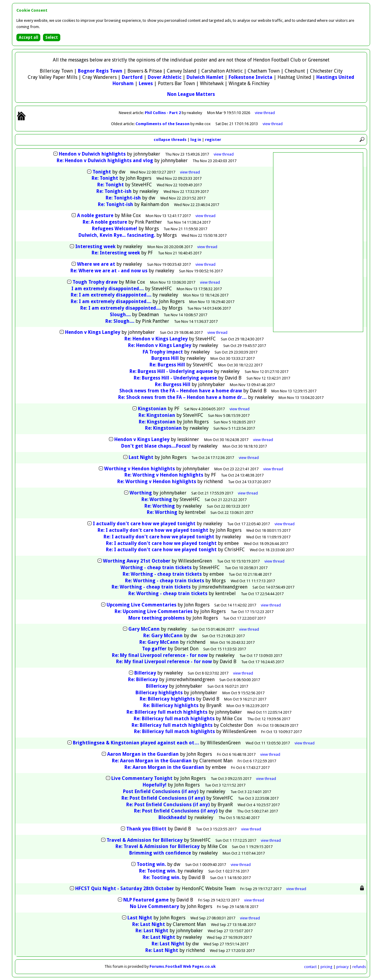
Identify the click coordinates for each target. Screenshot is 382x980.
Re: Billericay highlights (167, 699)
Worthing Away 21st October (137, 561)
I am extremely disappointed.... (108, 289)
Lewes (146, 83)
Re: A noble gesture (105, 222)
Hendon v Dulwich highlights (92, 154)
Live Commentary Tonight (142, 778)
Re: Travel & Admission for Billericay (158, 846)
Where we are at (97, 264)
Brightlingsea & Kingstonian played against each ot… (136, 743)
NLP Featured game (146, 900)
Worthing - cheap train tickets (156, 567)
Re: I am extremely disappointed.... (111, 295)
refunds (359, 967)
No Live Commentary (154, 906)
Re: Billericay (143, 679)
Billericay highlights (159, 693)
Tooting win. (151, 864)
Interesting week (96, 246)
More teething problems (157, 618)
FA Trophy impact (163, 352)
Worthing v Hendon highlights (140, 469)
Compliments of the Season (163, 124)
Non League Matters (191, 94)
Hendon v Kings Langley (93, 332)
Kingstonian (153, 409)
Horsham (123, 83)
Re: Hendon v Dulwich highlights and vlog (105, 160)
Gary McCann (144, 629)
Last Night (141, 457)
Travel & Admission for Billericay (145, 840)
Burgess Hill (165, 358)
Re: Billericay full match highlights (167, 712)
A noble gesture (95, 215)
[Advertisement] (318, 242)
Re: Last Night (149, 924)
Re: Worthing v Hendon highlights (164, 475)
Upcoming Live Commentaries (141, 605)
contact (310, 967)
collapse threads (170, 140)
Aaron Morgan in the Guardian (143, 754)
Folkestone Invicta (251, 77)
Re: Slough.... (120, 321)
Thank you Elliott (146, 829)
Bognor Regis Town (100, 71)
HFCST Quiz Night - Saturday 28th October (125, 888)
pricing (326, 967)
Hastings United (335, 77)
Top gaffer (154, 649)
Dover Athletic (165, 77)
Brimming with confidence (160, 853)
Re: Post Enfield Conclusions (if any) (163, 798)
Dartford (132, 77)
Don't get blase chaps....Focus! (156, 446)
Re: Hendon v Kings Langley (156, 339)
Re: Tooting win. (158, 871)
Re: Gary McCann (163, 636)
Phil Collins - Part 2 (163, 113)
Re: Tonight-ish (114, 191)
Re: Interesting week (116, 253)
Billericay (145, 673)
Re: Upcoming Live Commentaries (154, 611)
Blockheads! (172, 817)
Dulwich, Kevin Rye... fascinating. (117, 235)
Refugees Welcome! (115, 229)
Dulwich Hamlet (205, 77)
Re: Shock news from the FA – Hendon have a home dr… (182, 397)
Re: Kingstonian (157, 415)
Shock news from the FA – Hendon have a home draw (181, 391)
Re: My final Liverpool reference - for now (160, 655)
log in (196, 140)
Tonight (102, 172)
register (213, 140)
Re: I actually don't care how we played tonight (153, 530)
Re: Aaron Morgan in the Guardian (152, 761)
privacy (342, 967)
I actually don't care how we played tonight (144, 524)
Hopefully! (155, 785)
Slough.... (120, 315)
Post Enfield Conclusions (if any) (161, 791)
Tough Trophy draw (95, 282)
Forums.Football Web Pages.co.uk (183, 966)
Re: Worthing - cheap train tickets (162, 574)
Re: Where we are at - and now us (109, 271)
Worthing (141, 493)
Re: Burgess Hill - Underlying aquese (171, 371)
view (265, 113)
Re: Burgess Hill (167, 365)
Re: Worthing (157, 499)
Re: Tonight (105, 178)
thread (224, 154)
